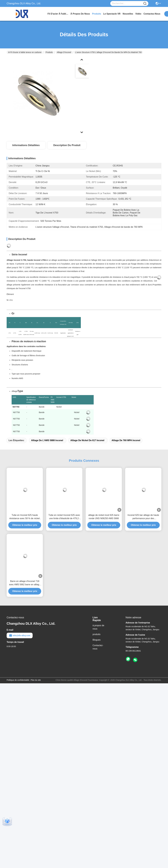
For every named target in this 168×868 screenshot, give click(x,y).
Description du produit (67, 145)
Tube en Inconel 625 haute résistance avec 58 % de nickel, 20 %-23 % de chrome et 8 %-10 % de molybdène (25, 517)
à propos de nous (80, 14)
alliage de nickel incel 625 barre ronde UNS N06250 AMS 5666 (104, 517)
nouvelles (128, 14)
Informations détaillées (26, 145)
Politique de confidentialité (18, 680)
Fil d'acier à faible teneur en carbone (58, 14)
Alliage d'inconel (64, 52)
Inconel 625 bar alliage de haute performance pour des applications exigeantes (143, 517)
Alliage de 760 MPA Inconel (126, 440)
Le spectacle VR (112, 14)
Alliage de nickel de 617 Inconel (87, 440)
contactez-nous (152, 14)
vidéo (138, 14)
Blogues (97, 640)
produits (97, 14)
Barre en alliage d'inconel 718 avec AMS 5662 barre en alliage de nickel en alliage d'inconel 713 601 (25, 583)
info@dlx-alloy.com (20, 635)
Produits (49, 52)
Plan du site (36, 680)
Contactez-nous (98, 647)
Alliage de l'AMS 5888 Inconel (47, 440)
